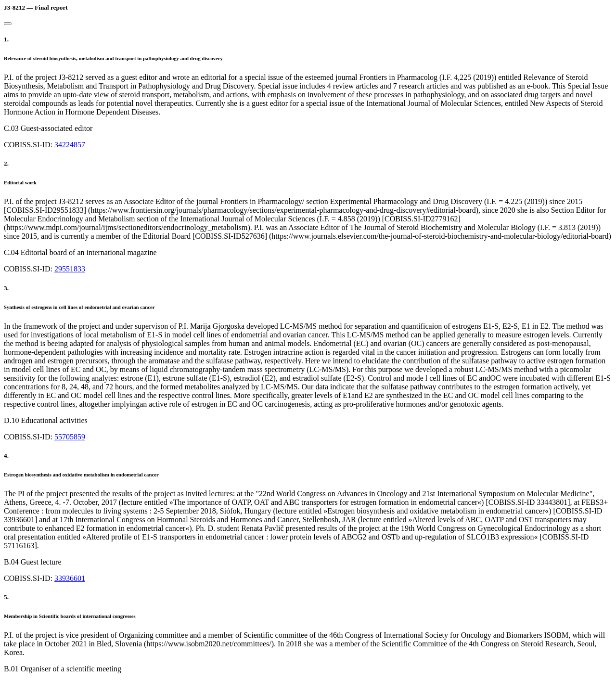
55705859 (70, 437)
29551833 (70, 269)
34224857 (70, 145)
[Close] (8, 24)
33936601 (70, 578)
